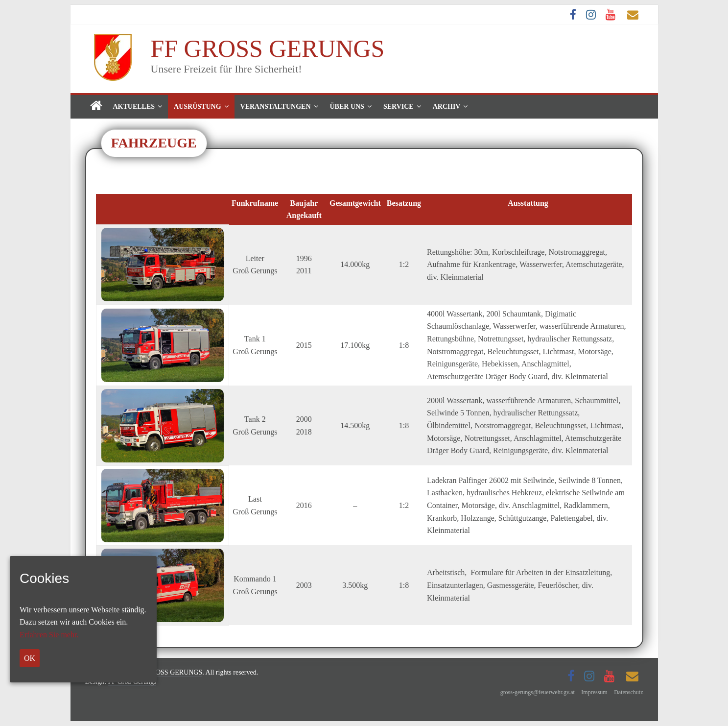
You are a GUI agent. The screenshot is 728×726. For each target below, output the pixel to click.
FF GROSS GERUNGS (268, 48)
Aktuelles (134, 107)
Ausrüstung (197, 107)
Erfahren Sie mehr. (49, 635)
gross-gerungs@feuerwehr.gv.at (538, 692)
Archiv (447, 107)
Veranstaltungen (276, 107)
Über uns (347, 107)
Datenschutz (628, 692)
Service (399, 107)
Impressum (594, 692)
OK (30, 658)
